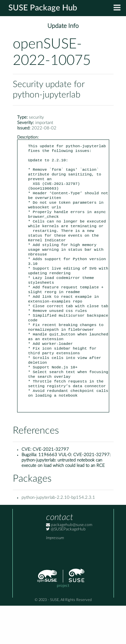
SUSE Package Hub (43, 8)
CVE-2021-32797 (51, 488)
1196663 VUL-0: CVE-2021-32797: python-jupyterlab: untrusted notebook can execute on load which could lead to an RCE (66, 499)
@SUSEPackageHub (66, 568)
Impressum (55, 576)
